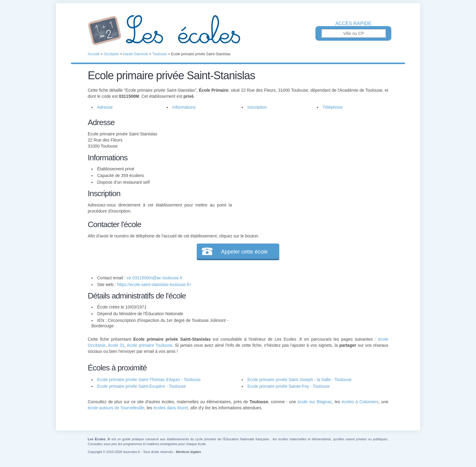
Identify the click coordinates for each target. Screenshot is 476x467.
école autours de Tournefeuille (116, 408)
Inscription (257, 107)
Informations (184, 107)
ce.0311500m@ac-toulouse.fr (155, 278)
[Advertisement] (310, 159)
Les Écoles (238, 30)
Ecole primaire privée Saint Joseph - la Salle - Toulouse (299, 380)
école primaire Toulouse (150, 345)
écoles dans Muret (171, 408)
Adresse (105, 107)
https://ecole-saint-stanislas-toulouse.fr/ (154, 285)
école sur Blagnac (315, 402)
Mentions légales (188, 452)
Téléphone (333, 107)
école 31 (116, 345)
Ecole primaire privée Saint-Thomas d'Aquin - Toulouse (149, 380)
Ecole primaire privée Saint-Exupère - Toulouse (141, 386)
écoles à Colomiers (360, 402)
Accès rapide (353, 24)
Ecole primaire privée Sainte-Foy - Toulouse (289, 386)
